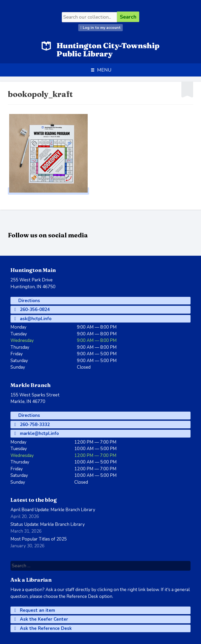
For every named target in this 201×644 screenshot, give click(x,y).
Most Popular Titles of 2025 (39, 539)
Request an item (35, 610)
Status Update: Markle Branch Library (48, 524)
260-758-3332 (32, 425)
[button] (104, 70)
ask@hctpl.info (33, 319)
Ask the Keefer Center (41, 619)
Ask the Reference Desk (43, 628)
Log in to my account (100, 28)
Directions (29, 301)
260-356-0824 (32, 310)
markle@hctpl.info (37, 433)
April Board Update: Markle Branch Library (53, 510)
